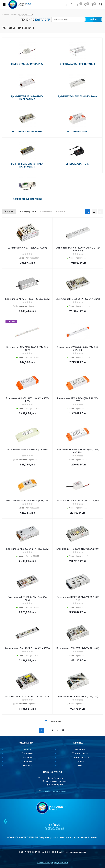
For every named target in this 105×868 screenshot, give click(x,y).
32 (63, 730)
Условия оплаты (80, 753)
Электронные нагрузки (27, 199)
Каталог (28, 749)
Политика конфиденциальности (52, 863)
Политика (28, 761)
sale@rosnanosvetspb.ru (55, 791)
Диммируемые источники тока (77, 96)
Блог (80, 766)
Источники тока (77, 132)
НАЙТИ (94, 19)
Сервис (80, 761)
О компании (28, 753)
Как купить (80, 749)
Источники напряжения (27, 132)
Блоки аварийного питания (77, 64)
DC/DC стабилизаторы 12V (27, 64)
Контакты (28, 766)
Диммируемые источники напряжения (27, 98)
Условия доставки (80, 757)
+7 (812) (54, 825)
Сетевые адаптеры (77, 164)
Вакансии (28, 757)
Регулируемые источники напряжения (27, 165)
